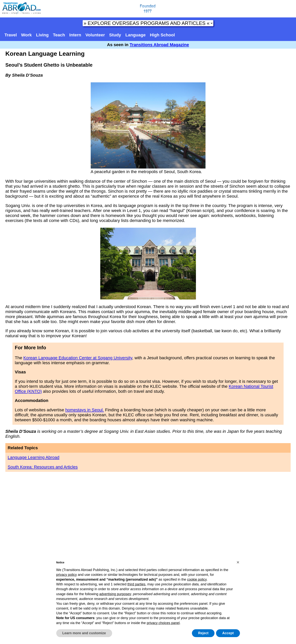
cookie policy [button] (197, 579)
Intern (75, 35)
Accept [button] (228, 633)
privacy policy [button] (67, 575)
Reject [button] (203, 633)
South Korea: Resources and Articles (43, 467)
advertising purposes (115, 594)
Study (115, 35)
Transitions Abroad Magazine (159, 45)
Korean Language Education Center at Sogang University (78, 358)
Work (26, 35)
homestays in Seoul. (85, 410)
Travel (11, 35)
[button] (238, 562)
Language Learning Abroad (33, 457)
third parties (136, 584)
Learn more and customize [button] (84, 633)
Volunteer (95, 35)
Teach (59, 35)
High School (162, 35)
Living (42, 35)
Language (135, 35)
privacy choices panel (163, 623)
